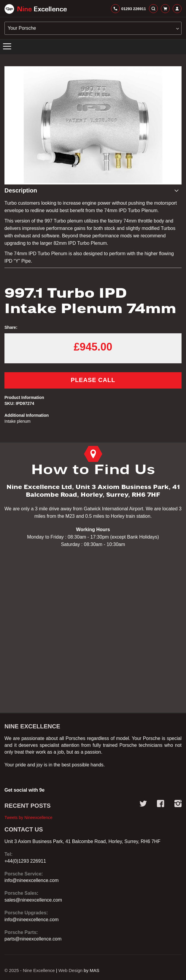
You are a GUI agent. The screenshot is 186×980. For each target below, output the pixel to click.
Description (21, 190)
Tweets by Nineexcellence (28, 818)
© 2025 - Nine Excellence (30, 970)
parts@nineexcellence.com (33, 939)
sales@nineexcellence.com (33, 900)
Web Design (70, 970)
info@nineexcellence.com (32, 880)
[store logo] (36, 9)
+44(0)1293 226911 (25, 861)
